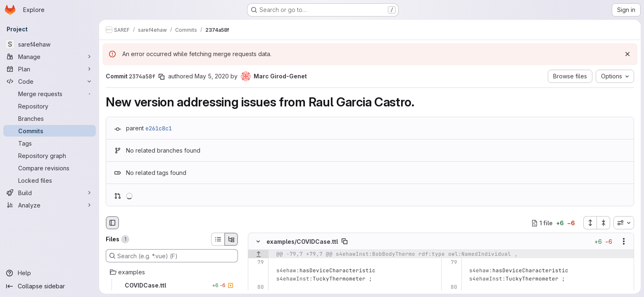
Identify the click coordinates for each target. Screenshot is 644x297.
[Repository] (50, 106)
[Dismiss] (627, 54)
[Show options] (624, 242)
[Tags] (50, 143)
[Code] (50, 81)
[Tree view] (231, 239)
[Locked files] (50, 180)
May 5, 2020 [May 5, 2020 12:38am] (212, 76)
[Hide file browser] (112, 223)
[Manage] (50, 57)
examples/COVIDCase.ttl (302, 242)
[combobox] (624, 223)
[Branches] (50, 118)
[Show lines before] (258, 255)
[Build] (50, 193)
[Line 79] (257, 263)
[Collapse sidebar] (50, 286)
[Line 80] (257, 288)
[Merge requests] (50, 94)
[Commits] (50, 131)
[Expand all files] (590, 223)
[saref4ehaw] (50, 44)
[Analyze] (50, 205)
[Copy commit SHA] (162, 77)
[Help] (50, 273)
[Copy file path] (345, 242)
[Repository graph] (50, 156)
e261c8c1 (159, 128)
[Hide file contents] (258, 242)
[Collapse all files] (604, 223)
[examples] (172, 272)
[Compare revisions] (50, 168)
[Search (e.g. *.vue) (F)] (172, 256)
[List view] (218, 239)
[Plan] (50, 69)
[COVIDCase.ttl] (172, 285)
